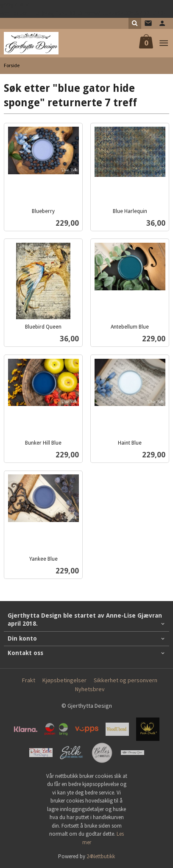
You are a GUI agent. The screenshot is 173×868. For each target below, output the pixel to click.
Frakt (29, 680)
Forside (12, 65)
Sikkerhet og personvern (126, 680)
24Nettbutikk (101, 856)
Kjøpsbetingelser (64, 680)
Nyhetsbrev (90, 689)
